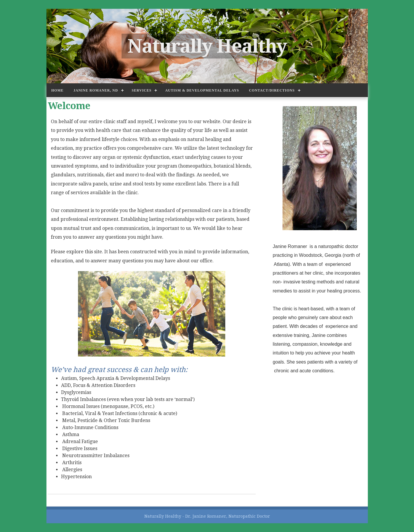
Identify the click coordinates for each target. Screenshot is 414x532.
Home (58, 90)
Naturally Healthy (207, 46)
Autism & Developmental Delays (202, 90)
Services (142, 90)
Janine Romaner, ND (96, 90)
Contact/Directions (272, 90)
